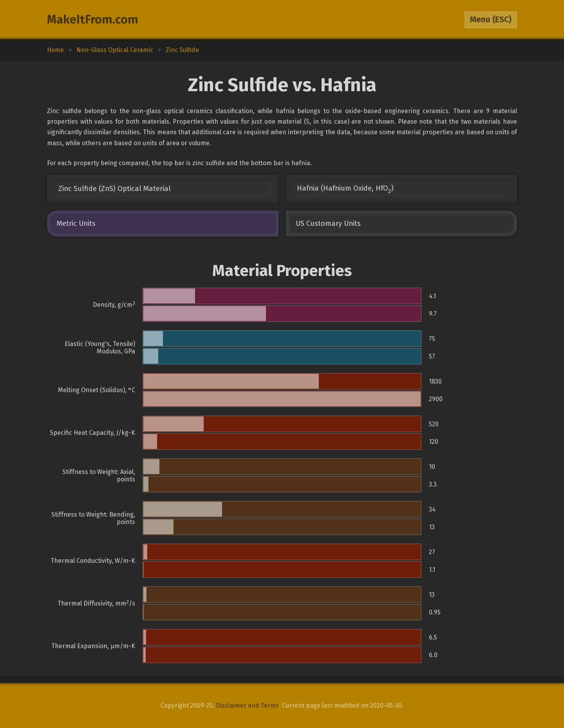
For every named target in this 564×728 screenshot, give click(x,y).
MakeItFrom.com (93, 20)
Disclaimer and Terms (247, 705)
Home (55, 50)
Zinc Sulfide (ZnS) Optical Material (115, 189)
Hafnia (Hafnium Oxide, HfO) (345, 189)
